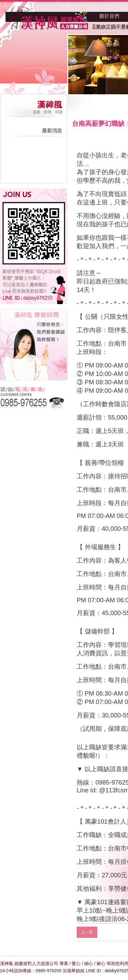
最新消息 (52, 131)
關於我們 (110, 16)
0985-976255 (49, 971)
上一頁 (87, 932)
